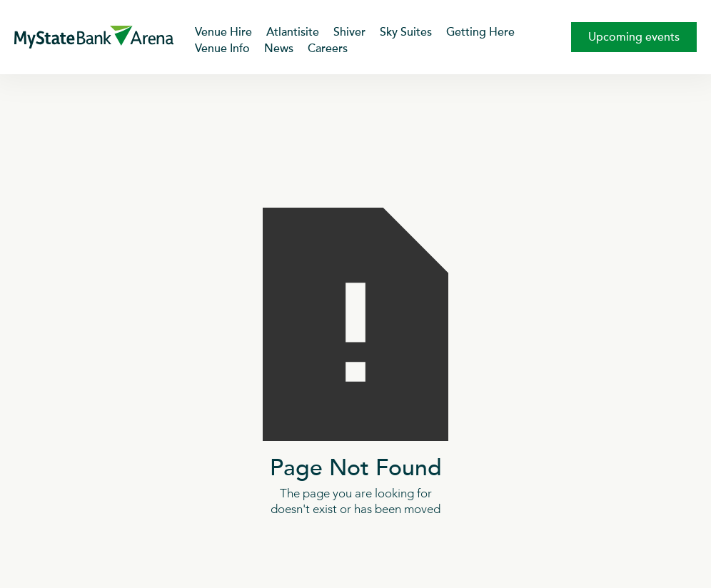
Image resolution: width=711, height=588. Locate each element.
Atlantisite (293, 32)
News (279, 49)
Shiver (349, 32)
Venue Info (222, 49)
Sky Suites (406, 32)
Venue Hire (223, 32)
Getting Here (480, 32)
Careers (328, 49)
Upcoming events (634, 37)
